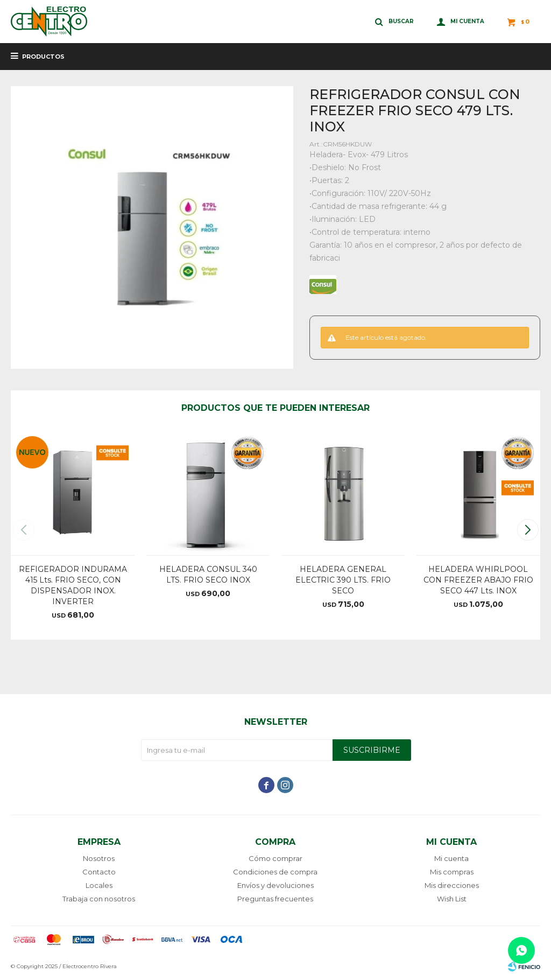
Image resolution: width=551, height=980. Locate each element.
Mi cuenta (451, 858)
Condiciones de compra (275, 872)
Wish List (452, 899)
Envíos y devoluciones (275, 885)
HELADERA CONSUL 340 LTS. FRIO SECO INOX (208, 575)
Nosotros (99, 858)
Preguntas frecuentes (275, 899)
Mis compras (452, 872)
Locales (99, 885)
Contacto (99, 872)
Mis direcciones (452, 885)
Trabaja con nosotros (99, 899)
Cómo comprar (275, 858)
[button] (528, 530)
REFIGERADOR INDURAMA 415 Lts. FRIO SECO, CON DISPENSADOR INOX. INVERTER (73, 585)
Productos (43, 57)
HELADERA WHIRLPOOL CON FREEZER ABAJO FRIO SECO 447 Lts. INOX (478, 580)
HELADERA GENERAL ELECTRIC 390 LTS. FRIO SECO (343, 580)
